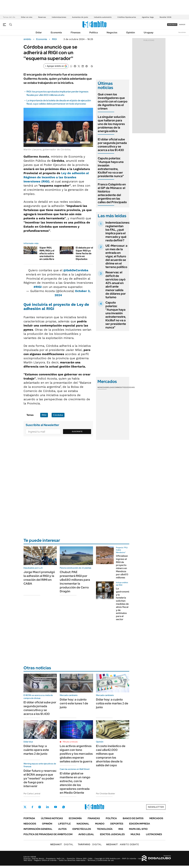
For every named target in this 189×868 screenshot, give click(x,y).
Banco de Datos (133, 818)
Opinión (131, 33)
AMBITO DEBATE (123, 844)
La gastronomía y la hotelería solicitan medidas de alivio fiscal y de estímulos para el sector (123, 604)
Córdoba (58, 415)
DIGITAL (62, 844)
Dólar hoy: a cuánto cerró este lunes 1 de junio (74, 703)
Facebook (32, 807)
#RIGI (38, 287)
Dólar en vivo (27, 17)
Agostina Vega (148, 17)
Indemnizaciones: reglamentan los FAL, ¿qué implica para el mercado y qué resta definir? (118, 231)
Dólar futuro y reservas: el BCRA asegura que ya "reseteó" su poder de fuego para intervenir (40, 778)
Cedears (131, 387)
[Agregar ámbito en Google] (56, 66)
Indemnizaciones (59, 17)
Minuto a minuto (70, 742)
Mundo (100, 824)
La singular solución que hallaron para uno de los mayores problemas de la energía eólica (112, 124)
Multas (135, 834)
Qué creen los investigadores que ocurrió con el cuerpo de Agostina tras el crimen (113, 101)
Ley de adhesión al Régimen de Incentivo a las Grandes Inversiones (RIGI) (56, 177)
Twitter (25, 807)
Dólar (39, 33)
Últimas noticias (52, 818)
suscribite (172, 25)
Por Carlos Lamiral (32, 794)
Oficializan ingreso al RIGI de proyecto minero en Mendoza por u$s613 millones (122, 567)
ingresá (182, 25)
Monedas (102, 387)
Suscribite (77, 431)
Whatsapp (64, 807)
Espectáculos (82, 829)
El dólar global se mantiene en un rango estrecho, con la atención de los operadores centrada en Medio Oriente (75, 783)
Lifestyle (64, 824)
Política (94, 33)
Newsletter (182, 32)
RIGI (54, 39)
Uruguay (149, 33)
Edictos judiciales (112, 834)
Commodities (120, 387)
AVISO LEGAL (86, 834)
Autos (62, 829)
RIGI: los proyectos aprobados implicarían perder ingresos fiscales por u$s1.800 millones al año (57, 93)
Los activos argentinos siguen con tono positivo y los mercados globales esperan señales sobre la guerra (76, 754)
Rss (121, 829)
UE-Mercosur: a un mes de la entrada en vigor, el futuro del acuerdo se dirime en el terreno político (116, 256)
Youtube (55, 807)
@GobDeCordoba (76, 270)
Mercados (156, 818)
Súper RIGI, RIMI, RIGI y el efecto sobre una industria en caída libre (47, 253)
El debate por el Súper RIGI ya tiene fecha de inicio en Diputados (84, 253)
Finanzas (76, 33)
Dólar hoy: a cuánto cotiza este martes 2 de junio (112, 703)
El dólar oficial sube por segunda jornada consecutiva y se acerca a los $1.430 (112, 145)
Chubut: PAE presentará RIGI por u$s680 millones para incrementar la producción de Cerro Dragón (75, 582)
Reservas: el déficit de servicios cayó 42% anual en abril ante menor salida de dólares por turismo (116, 285)
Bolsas (110, 387)
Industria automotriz (103, 17)
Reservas (42, 17)
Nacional (83, 824)
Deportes (117, 824)
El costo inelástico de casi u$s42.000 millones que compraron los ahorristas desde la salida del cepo (111, 756)
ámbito (27, 39)
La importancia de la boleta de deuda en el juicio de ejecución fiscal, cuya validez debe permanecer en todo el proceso (59, 102)
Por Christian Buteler (106, 794)
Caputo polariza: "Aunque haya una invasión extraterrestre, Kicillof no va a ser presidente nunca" (111, 167)
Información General (38, 829)
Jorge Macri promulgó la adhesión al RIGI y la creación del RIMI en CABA (39, 578)
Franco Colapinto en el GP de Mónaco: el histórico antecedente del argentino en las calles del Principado (112, 193)
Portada (29, 818)
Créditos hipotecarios (127, 17)
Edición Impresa (140, 824)
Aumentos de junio (80, 17)
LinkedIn (47, 807)
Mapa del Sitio (138, 829)
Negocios (112, 33)
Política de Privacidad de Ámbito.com (48, 834)
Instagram (40, 807)
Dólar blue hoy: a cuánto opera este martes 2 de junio (36, 750)
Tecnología (105, 829)
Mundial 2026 (165, 17)
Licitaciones (154, 834)
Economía (56, 33)
